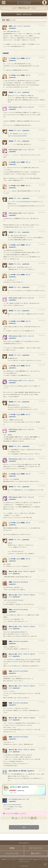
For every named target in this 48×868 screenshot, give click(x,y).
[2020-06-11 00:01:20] (42, 539)
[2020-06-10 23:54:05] (42, 486)
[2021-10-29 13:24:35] (42, 717)
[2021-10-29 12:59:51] (42, 702)
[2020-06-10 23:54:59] (42, 497)
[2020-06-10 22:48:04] (42, 75)
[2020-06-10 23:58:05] (42, 522)
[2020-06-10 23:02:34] (42, 232)
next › (32, 818)
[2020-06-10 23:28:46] (42, 321)
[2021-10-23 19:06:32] (42, 654)
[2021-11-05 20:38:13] (42, 749)
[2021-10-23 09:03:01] (42, 641)
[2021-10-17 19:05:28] (42, 571)
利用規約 (4, 860)
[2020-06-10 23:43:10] (42, 429)
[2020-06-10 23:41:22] (42, 414)
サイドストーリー (36, 848)
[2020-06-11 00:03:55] (42, 558)
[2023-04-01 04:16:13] (40, 787)
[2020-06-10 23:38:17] (42, 380)
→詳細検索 (5, 53)
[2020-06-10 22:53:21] (42, 149)
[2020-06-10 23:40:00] (42, 401)
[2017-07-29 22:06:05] (42, 25)
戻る (24, 827)
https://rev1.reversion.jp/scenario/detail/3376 (17, 136)
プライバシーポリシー (12, 860)
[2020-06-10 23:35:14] (42, 355)
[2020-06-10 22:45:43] (42, 58)
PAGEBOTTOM (45, 865)
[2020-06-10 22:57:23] (42, 198)
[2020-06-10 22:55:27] (42, 162)
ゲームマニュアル (12, 853)
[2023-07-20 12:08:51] (42, 799)
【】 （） (19, 92)
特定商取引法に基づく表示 (25, 860)
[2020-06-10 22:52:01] (42, 130)
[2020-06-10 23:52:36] (42, 473)
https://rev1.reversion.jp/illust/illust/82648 (12, 805)
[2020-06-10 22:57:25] (42, 213)
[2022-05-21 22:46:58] (42, 770)
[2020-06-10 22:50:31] (42, 107)
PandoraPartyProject (24, 3)
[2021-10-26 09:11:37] (42, 685)
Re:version (26, 862)
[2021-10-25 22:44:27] (42, 670)
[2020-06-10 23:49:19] (42, 458)
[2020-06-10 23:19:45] (42, 287)
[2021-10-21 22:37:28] (42, 609)
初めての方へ (36, 853)
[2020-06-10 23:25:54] (42, 297)
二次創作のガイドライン (38, 860)
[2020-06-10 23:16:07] (42, 274)
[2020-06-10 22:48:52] (42, 92)
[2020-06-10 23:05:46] (42, 244)
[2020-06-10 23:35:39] (42, 365)
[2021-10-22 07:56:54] (42, 626)
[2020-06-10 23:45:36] (42, 446)
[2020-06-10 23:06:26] (42, 263)
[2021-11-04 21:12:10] (42, 736)
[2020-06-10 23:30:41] (42, 336)
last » (35, 818)
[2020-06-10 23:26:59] (42, 310)
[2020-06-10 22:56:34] (42, 185)
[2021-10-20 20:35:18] (42, 594)
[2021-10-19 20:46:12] (42, 582)
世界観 (12, 848)
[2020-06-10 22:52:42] (42, 140)
